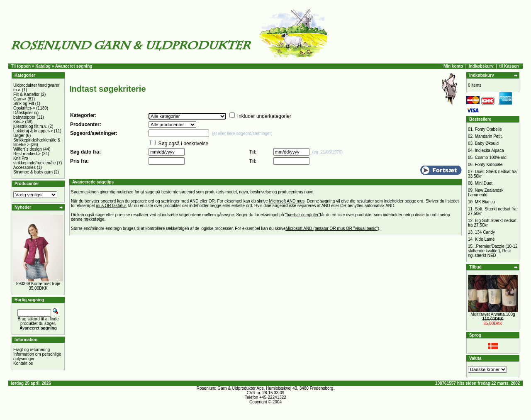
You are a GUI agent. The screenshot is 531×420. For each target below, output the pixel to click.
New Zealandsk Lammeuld (486, 193)
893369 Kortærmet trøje (38, 284)
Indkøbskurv (481, 66)
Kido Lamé (485, 239)
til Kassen (509, 66)
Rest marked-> (27, 154)
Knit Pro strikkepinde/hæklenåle (34, 161)
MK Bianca (485, 202)
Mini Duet (484, 183)
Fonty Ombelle (488, 129)
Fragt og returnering (32, 350)
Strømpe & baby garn (33, 172)
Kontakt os (23, 363)
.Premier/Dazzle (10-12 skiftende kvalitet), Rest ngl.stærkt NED (493, 251)
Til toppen (21, 66)
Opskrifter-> (24, 108)
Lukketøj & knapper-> (33, 131)
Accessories (24, 167)
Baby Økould (487, 143)
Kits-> (19, 122)
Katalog (43, 66)
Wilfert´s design (28, 149)
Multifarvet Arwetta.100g (493, 314)
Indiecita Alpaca (490, 150)
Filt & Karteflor (26, 94)
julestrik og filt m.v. (30, 126)
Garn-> (20, 99)
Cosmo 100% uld (491, 157)
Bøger (19, 136)
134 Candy (485, 232)
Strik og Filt (24, 104)
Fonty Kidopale (489, 165)
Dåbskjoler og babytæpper (26, 115)
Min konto (453, 66)
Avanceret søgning (74, 66)
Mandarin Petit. (489, 136)
